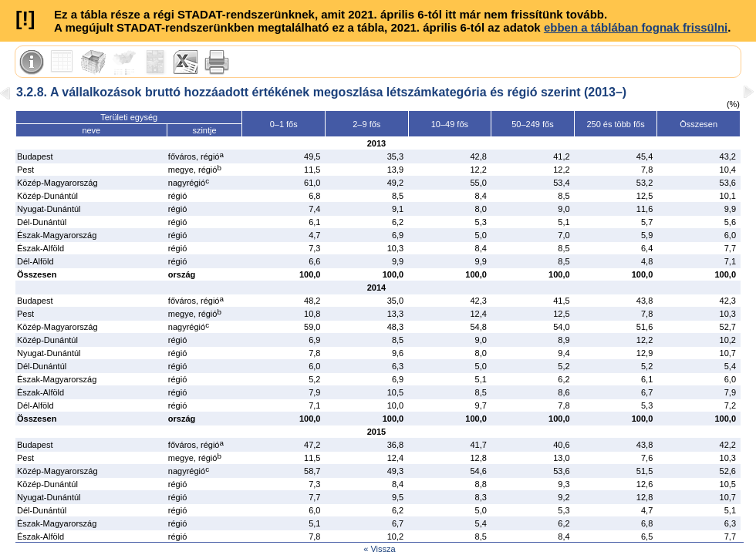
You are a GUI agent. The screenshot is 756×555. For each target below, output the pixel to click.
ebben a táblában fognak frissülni (636, 27)
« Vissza (379, 549)
